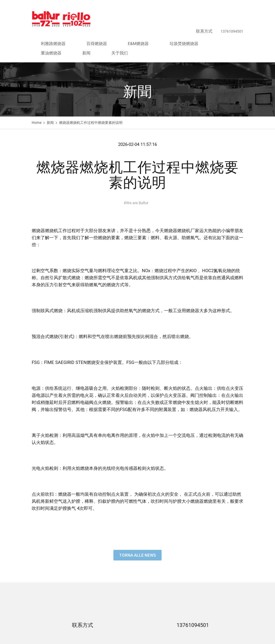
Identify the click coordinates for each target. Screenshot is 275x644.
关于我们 (236, 19)
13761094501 (193, 595)
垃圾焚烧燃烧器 (178, 19)
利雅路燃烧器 (106, 19)
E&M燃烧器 (152, 19)
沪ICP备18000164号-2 (154, 624)
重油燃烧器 (204, 19)
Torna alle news (137, 525)
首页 (35, 633)
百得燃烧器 (130, 19)
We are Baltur (136, 173)
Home (37, 92)
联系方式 (210, 9)
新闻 (221, 19)
